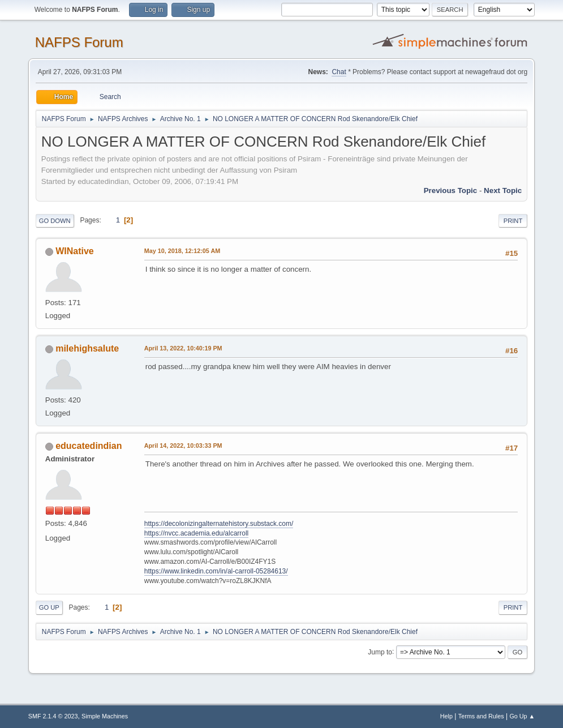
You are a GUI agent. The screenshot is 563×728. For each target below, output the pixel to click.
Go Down (55, 221)
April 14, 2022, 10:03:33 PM (183, 446)
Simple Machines (105, 716)
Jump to (380, 652)
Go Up (49, 607)
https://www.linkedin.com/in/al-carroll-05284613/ (216, 571)
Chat (339, 72)
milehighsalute (87, 348)
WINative (75, 251)
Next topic (503, 190)
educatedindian (89, 446)
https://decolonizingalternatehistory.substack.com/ (219, 524)
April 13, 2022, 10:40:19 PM (183, 348)
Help (446, 716)
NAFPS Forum (79, 42)
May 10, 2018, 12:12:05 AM (182, 251)
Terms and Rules (481, 716)
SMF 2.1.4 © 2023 (53, 716)
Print (513, 221)
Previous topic (451, 190)
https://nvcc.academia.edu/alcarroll (197, 533)
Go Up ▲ (522, 716)
